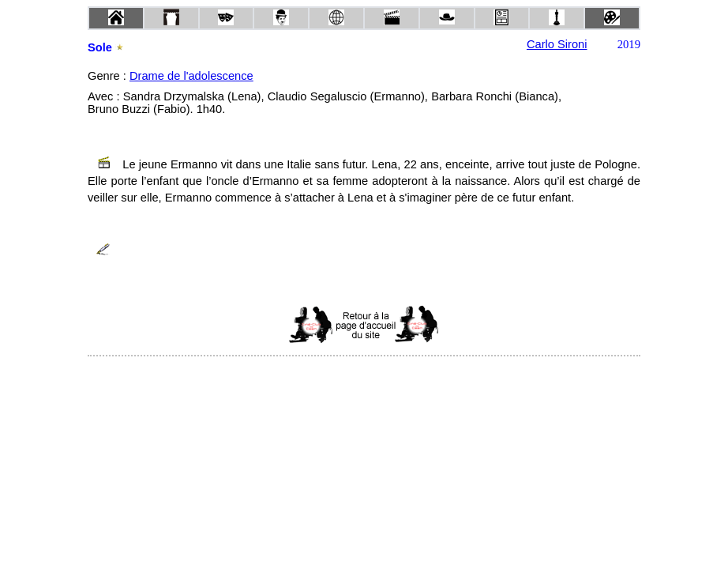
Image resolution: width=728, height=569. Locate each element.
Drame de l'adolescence (191, 76)
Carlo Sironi (557, 44)
